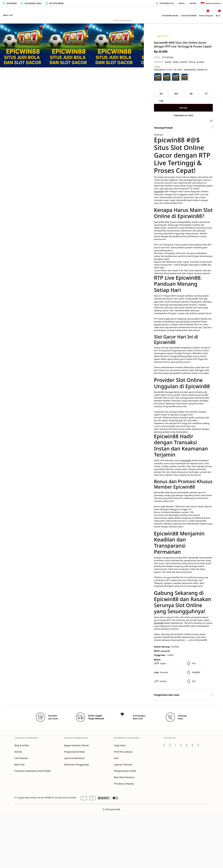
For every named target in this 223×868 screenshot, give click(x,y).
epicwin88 (165, 651)
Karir (116, 758)
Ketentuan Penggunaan (77, 764)
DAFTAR (193, 3)
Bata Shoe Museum (124, 777)
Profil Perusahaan (123, 752)
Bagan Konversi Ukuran (77, 745)
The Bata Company (124, 784)
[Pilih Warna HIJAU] (167, 77)
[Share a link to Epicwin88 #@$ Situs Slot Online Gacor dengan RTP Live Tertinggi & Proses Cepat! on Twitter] (212, 121)
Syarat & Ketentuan (74, 758)
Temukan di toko (183, 115)
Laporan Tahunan (123, 764)
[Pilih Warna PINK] (185, 77)
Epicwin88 (159, 191)
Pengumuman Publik (125, 771)
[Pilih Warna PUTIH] (158, 77)
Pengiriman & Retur (75, 752)
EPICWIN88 (168, 57)
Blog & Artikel (22, 745)
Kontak (18, 752)
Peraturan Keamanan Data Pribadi (33, 771)
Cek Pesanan (21, 758)
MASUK (182, 3)
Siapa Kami (120, 745)
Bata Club (20, 764)
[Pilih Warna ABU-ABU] (176, 77)
